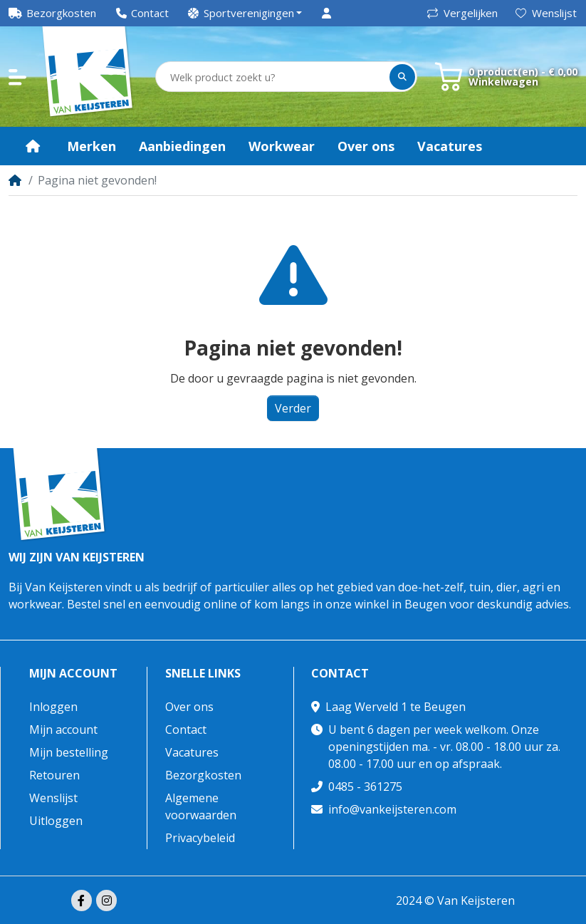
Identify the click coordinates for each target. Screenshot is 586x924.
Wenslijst (546, 13)
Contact (186, 730)
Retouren (54, 775)
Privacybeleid (200, 838)
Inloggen (53, 707)
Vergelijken (462, 13)
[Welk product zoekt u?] (273, 77)
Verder (293, 408)
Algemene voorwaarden (201, 806)
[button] (245, 13)
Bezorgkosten (203, 775)
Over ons (189, 707)
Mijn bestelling (69, 752)
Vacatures (192, 752)
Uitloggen (56, 821)
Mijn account (73, 674)
